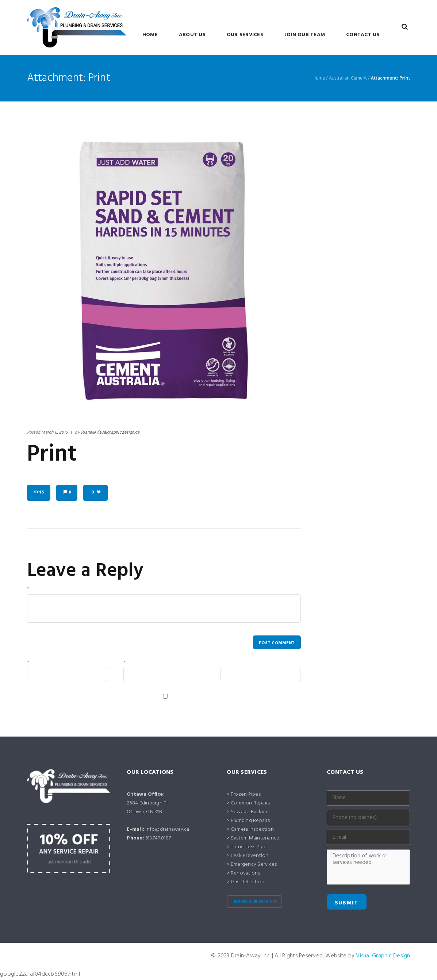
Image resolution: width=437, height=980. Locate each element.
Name (38, 665)
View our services (257, 903)
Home (150, 35)
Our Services (245, 35)
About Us (192, 35)
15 (42, 492)
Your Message (49, 591)
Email (134, 665)
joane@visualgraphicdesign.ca (110, 433)
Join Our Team (305, 35)
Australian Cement (348, 78)
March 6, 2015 (54, 433)
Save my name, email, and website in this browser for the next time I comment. (129, 707)
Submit (346, 904)
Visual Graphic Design (383, 957)
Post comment (276, 643)
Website (231, 665)
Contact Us (363, 35)
